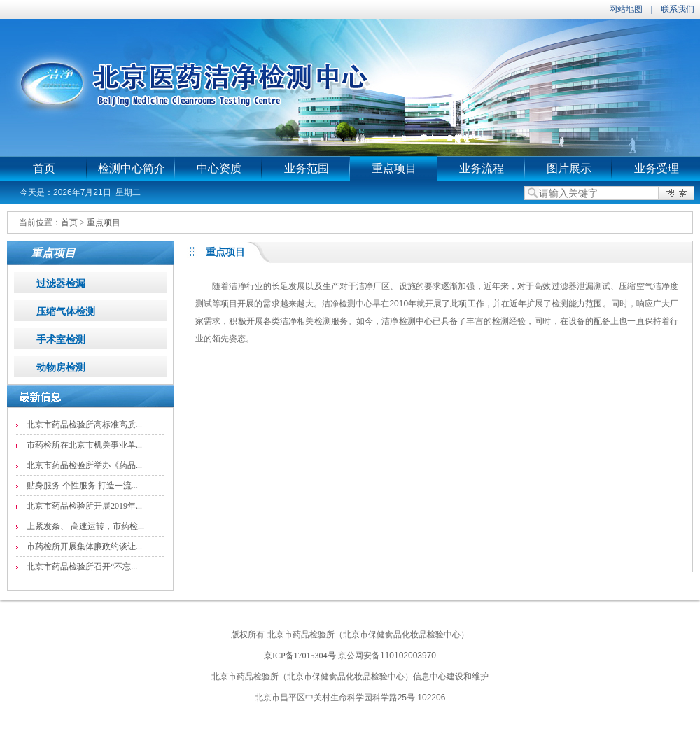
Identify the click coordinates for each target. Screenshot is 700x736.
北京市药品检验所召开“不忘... (82, 567)
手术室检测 (61, 340)
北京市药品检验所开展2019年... (84, 506)
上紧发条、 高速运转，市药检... (85, 526)
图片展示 (569, 168)
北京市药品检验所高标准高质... (84, 425)
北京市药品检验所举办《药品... (84, 465)
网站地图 (626, 9)
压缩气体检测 (66, 312)
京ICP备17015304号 (300, 656)
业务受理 (657, 168)
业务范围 (307, 168)
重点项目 (394, 168)
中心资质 (219, 168)
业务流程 (482, 168)
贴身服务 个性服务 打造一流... (82, 486)
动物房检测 (61, 368)
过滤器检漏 (61, 284)
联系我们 (678, 9)
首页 (44, 168)
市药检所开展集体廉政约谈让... (84, 546)
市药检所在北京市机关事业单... (84, 445)
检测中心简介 (132, 168)
